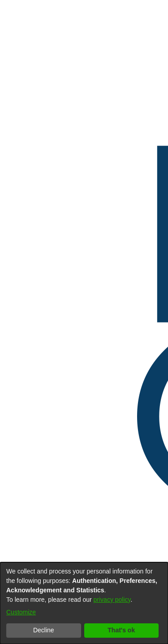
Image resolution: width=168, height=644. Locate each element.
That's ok (121, 630)
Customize (21, 612)
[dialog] (84, 603)
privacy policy (112, 600)
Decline (44, 630)
